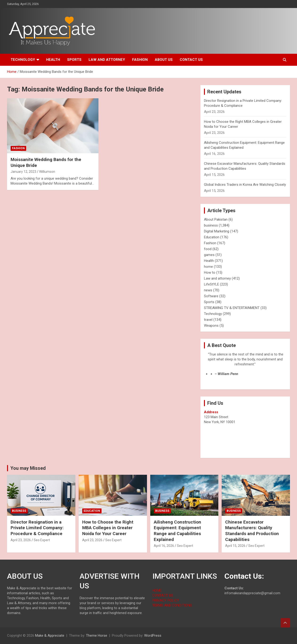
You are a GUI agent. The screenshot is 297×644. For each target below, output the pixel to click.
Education (212, 237)
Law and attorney (107, 60)
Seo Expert (42, 540)
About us (164, 60)
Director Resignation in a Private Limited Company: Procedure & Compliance (37, 528)
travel (208, 320)
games (209, 255)
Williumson (47, 172)
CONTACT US (163, 595)
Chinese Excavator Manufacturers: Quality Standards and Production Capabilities (252, 531)
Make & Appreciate (50, 636)
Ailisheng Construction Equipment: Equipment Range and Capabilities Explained (177, 531)
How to (210, 272)
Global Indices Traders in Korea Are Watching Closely (245, 185)
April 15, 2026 (235, 546)
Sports (74, 60)
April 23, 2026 (21, 540)
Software (211, 296)
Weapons (211, 326)
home (208, 267)
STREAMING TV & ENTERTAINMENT (232, 308)
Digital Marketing (217, 231)
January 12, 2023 (23, 172)
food (208, 249)
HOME (157, 590)
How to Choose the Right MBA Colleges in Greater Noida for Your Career (108, 528)
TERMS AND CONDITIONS (172, 605)
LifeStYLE (212, 284)
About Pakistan (216, 219)
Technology (23, 60)
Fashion (140, 60)
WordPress (153, 636)
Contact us (191, 60)
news (208, 290)
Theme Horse (97, 636)
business (211, 225)
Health (53, 60)
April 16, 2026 (164, 546)
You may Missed (28, 468)
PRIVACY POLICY (166, 600)
